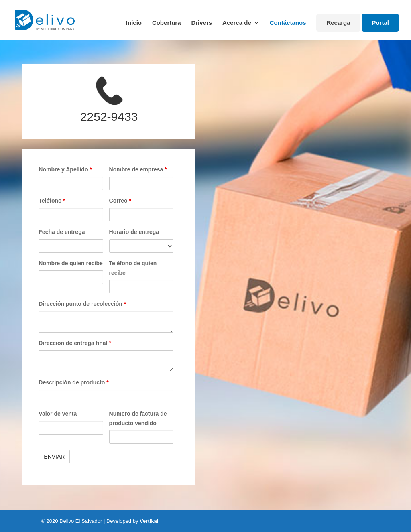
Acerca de (237, 23)
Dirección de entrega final (75, 343)
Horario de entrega (134, 232)
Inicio (134, 23)
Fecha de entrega (62, 232)
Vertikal (149, 521)
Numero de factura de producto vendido (138, 418)
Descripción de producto (73, 382)
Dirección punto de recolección (82, 304)
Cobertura (167, 23)
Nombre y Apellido (65, 169)
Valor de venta (58, 414)
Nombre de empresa (138, 169)
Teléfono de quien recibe (133, 268)
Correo (120, 201)
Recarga (338, 23)
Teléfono (52, 201)
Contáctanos (288, 23)
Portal (380, 23)
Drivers (201, 23)
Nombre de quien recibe (70, 263)
